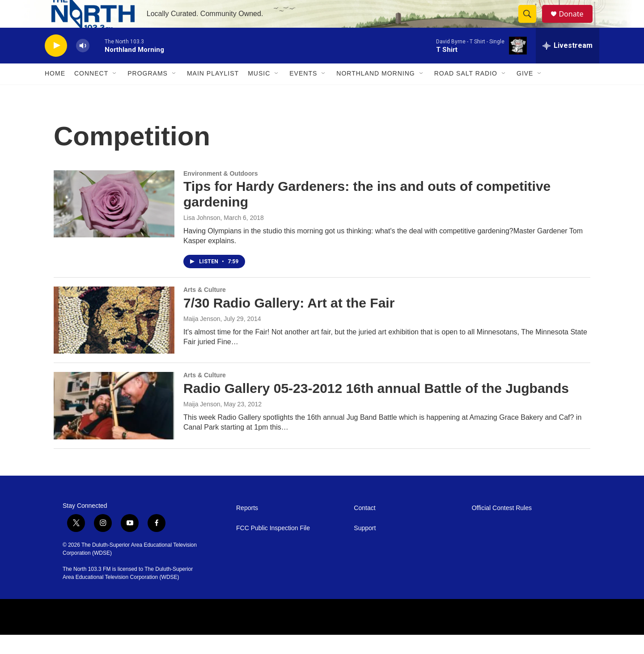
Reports (247, 527)
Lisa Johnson (202, 237)
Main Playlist (213, 93)
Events (303, 93)
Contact (364, 527)
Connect (91, 93)
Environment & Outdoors (220, 193)
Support (365, 547)
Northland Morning (375, 93)
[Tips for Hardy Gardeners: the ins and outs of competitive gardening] (114, 223)
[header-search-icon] (531, 24)
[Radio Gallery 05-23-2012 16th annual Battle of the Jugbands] (114, 425)
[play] (56, 65)
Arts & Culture (205, 309)
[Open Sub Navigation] (115, 93)
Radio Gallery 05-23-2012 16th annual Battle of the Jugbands (376, 408)
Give (525, 93)
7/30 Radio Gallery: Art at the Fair (289, 322)
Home (55, 93)
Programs (148, 93)
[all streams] (568, 65)
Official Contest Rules (502, 527)
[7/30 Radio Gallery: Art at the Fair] (114, 339)
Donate (576, 23)
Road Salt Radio (466, 93)
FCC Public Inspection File (273, 547)
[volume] (83, 65)
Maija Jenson (202, 338)
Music (259, 93)
